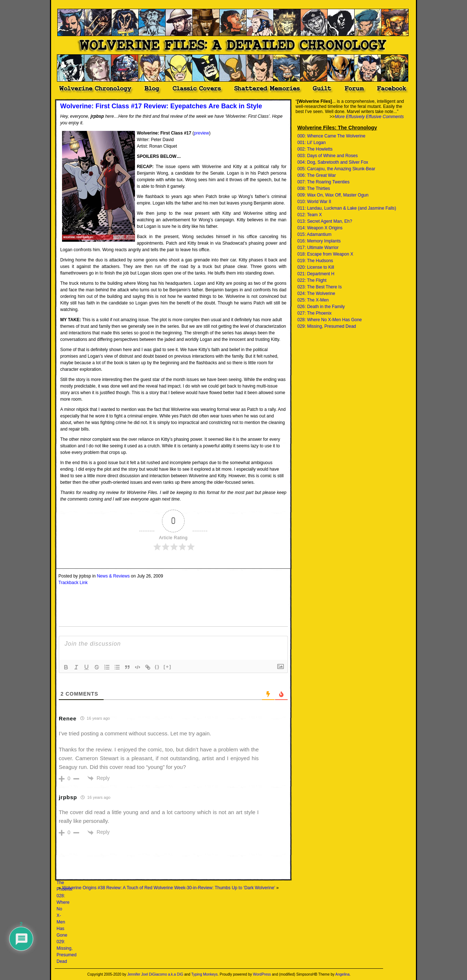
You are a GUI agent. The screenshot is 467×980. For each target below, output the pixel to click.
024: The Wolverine (316, 293)
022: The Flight (312, 280)
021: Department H (316, 274)
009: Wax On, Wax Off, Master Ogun (333, 195)
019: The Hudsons (315, 261)
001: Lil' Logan (312, 143)
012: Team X (310, 215)
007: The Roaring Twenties (323, 182)
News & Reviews (113, 576)
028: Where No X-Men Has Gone (330, 320)
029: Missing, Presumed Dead (327, 326)
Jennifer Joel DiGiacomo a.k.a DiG (155, 974)
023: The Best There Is (320, 287)
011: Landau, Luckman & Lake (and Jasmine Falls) (347, 208)
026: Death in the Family (321, 307)
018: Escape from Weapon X (325, 254)
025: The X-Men (313, 300)
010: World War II (314, 202)
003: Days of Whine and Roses (327, 156)
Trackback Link (73, 583)
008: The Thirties (314, 188)
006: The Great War (317, 175)
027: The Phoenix (314, 313)
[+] (167, 667)
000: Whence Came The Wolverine (331, 136)
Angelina (342, 974)
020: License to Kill (316, 267)
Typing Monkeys (204, 974)
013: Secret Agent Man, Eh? (325, 221)
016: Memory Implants (319, 241)
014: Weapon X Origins (320, 228)
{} (157, 667)
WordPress (262, 974)
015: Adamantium (314, 234)
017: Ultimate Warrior (318, 248)
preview (202, 133)
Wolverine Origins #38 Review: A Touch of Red (107, 888)
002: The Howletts (315, 149)
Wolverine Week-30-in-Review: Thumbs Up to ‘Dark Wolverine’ (214, 888)
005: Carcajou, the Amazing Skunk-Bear (336, 169)
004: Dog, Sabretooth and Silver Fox (333, 162)
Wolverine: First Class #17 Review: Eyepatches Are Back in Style (161, 106)
